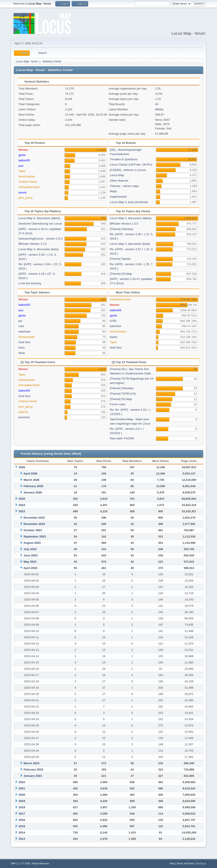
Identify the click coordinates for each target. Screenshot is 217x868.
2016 (22, 820)
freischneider (27, 176)
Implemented (118, 197)
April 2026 (30, 474)
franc (22, 348)
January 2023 (33, 776)
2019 (22, 801)
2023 (22, 511)
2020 (22, 795)
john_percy (26, 198)
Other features (119, 181)
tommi (22, 193)
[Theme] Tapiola (120, 259)
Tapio (22, 171)
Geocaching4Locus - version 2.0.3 (40, 239)
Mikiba (159, 109)
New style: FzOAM (122, 438)
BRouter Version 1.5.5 (33, 244)
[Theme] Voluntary (122, 229)
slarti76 (23, 412)
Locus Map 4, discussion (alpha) (39, 218)
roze (21, 326)
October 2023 (33, 530)
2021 (22, 788)
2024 (22, 505)
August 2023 (32, 543)
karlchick (116, 326)
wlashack (24, 331)
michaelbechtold (29, 187)
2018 (22, 807)
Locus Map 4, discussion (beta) (39, 249)
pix (20, 321)
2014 (22, 832)
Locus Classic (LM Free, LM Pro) (131, 165)
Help (172, 863)
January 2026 (33, 492)
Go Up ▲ (201, 863)
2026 (22, 467)
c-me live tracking (30, 283)
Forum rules (118, 404)
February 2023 (33, 770)
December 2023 (34, 518)
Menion (23, 150)
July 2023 (30, 549)
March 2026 (31, 480)
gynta (22, 155)
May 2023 (30, 562)
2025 (22, 499)
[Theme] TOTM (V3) (123, 394)
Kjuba (114, 337)
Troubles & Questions (124, 159)
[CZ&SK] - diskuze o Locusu (128, 170)
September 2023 (35, 537)
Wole (22, 353)
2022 (22, 782)
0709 (113, 321)
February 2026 (33, 486)
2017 (22, 814)
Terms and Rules (186, 863)
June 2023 (30, 555)
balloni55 (24, 160)
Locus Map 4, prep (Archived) (129, 202)
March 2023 (31, 763)
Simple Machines (40, 863)
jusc (21, 166)
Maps (114, 191)
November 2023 (34, 524)
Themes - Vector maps (124, 186)
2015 (22, 826)
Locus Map (117, 175)
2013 (22, 839)
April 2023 (30, 568)
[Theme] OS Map (121, 274)
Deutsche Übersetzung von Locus (40, 224)
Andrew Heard (28, 182)
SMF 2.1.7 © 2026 (20, 863)
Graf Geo (24, 342)
